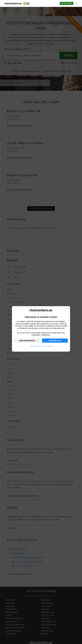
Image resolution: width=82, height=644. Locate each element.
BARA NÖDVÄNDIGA (27, 341)
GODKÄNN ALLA (55, 341)
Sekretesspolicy (35, 346)
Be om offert (67, 3)
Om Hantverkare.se (46, 346)
